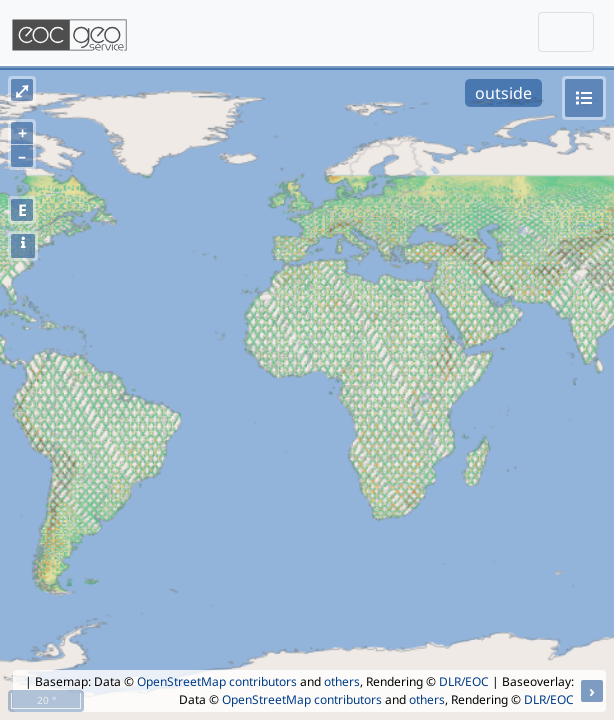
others (342, 681)
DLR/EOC (464, 681)
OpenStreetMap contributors (217, 681)
